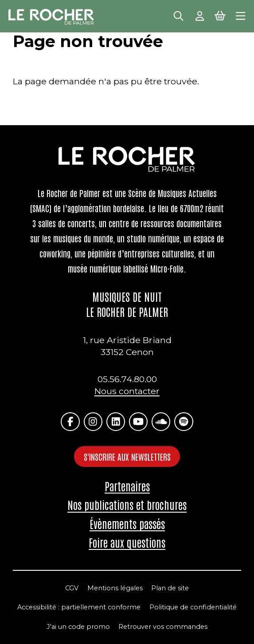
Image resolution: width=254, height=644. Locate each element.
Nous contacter (127, 391)
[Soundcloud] (161, 422)
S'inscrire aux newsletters (127, 456)
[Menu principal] (240, 15)
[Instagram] (93, 422)
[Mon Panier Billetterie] (220, 15)
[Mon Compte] (200, 15)
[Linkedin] (116, 422)
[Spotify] (184, 422)
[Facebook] (70, 422)
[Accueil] (51, 17)
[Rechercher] (178, 15)
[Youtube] (139, 422)
